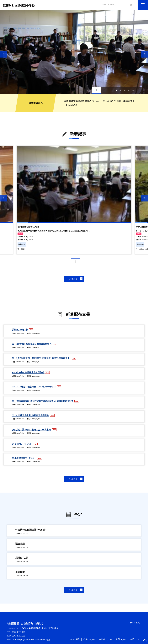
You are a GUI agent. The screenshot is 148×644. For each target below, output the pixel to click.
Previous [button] (3, 54)
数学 (23, 249)
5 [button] (133, 90)
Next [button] (145, 54)
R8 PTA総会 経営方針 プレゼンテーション (34, 386)
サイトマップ (135, 623)
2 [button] (121, 90)
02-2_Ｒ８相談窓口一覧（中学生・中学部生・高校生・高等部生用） (41, 358)
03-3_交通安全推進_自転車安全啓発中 (31, 415)
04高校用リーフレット (22, 444)
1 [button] (116, 90)
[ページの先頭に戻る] (145, 641)
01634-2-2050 (18, 632)
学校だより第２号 (20, 329)
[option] (74, 52)
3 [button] (125, 90)
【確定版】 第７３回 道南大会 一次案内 (32, 429)
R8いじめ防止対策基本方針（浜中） (28, 372)
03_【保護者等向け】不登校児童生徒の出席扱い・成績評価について (43, 401)
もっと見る (73, 279)
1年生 (142, 249)
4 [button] (129, 90)
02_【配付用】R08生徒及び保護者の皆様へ (32, 344)
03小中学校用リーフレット (24, 458)
